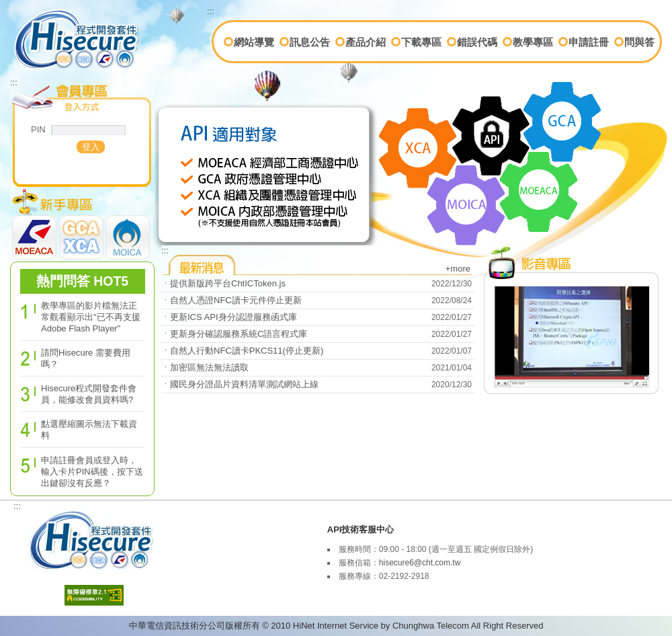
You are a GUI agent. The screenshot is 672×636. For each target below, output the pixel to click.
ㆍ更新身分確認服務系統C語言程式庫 (234, 334)
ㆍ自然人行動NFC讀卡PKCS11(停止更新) (242, 351)
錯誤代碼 (477, 42)
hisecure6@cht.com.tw (420, 563)
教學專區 (533, 42)
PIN (38, 129)
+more (458, 269)
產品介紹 (366, 42)
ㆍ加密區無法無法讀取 (205, 367)
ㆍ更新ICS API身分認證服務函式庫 (229, 317)
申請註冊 (589, 42)
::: (211, 11)
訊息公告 (310, 42)
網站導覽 (254, 42)
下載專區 (421, 42)
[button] (91, 147)
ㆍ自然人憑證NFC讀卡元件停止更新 (232, 300)
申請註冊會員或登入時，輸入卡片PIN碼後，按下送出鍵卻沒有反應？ (92, 472)
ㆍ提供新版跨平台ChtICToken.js (223, 283)
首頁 (28, 18)
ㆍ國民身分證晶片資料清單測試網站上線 (240, 384)
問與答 (639, 42)
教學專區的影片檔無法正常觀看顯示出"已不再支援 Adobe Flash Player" (91, 317)
